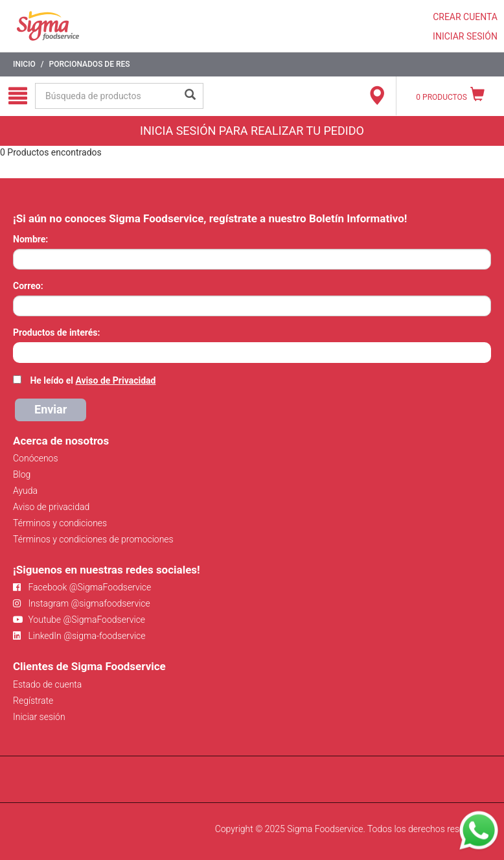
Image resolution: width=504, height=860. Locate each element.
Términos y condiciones (60, 523)
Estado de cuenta (47, 684)
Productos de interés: (56, 332)
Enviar (51, 409)
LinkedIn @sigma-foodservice (79, 636)
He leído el (93, 380)
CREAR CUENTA (465, 17)
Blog (22, 474)
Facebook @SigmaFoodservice (82, 587)
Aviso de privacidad (51, 507)
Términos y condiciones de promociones (93, 539)
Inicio (24, 64)
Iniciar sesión (39, 717)
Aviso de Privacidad (115, 380)
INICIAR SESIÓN (465, 36)
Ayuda (25, 491)
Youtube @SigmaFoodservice (79, 620)
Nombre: (30, 239)
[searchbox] (20, 351)
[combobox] (252, 353)
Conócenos (36, 458)
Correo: (28, 286)
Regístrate (33, 701)
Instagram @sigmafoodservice (82, 603)
